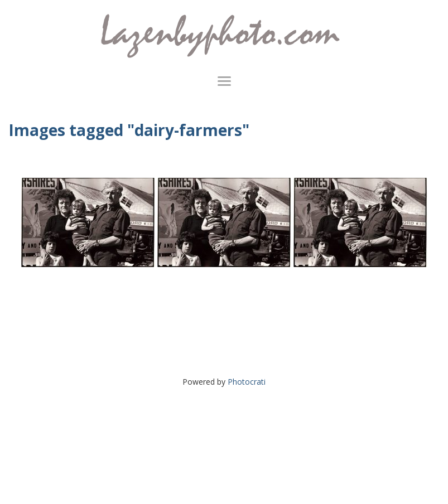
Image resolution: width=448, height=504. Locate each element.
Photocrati (247, 382)
